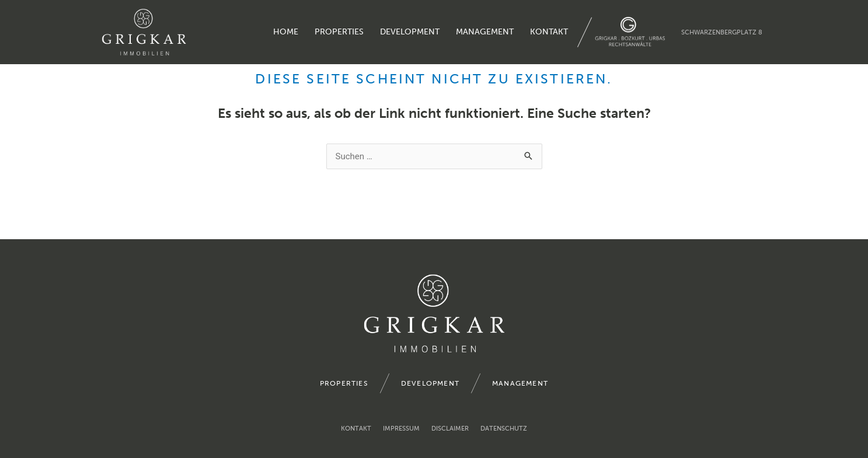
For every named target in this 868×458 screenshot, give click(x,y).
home (286, 32)
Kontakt (549, 32)
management (485, 32)
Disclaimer (450, 429)
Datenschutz (504, 429)
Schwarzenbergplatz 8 (722, 32)
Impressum (401, 429)
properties (339, 32)
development (410, 32)
